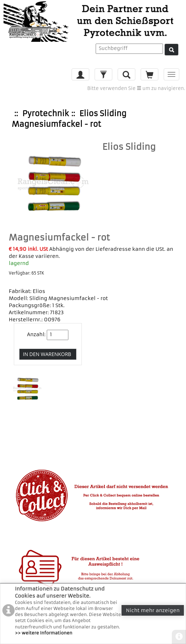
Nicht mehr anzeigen (153, 610)
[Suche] (171, 50)
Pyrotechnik (46, 114)
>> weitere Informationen (44, 633)
